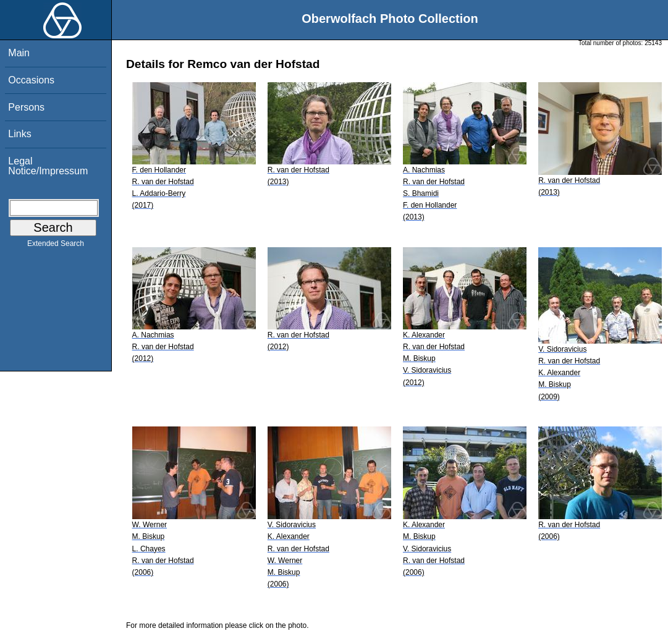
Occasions (31, 80)
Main (19, 53)
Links (19, 134)
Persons (26, 107)
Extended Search (56, 246)
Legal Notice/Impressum (48, 166)
